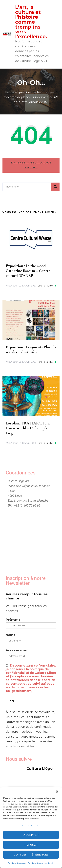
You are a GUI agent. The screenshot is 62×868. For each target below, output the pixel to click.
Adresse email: (18, 650)
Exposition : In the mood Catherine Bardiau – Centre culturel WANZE (28, 271)
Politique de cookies (17, 863)
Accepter (31, 835)
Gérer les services (30, 825)
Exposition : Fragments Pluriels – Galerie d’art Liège (31, 350)
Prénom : (13, 620)
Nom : (10, 635)
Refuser (31, 845)
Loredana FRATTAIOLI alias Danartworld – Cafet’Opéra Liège (29, 428)
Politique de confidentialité (40, 863)
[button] (57, 792)
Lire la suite (47, 286)
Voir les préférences (31, 855)
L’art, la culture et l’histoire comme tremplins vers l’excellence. (31, 22)
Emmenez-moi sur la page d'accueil (31, 165)
